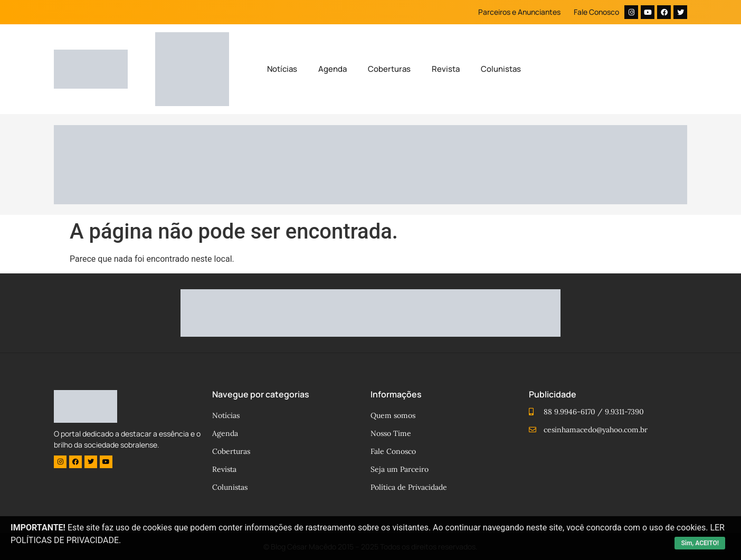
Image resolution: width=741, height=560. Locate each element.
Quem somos (393, 415)
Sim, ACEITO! (700, 543)
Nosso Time (391, 433)
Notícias (282, 69)
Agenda (332, 69)
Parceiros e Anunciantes (519, 12)
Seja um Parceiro (400, 469)
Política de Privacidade (409, 487)
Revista (446, 69)
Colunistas (501, 69)
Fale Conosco (596, 12)
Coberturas (389, 69)
